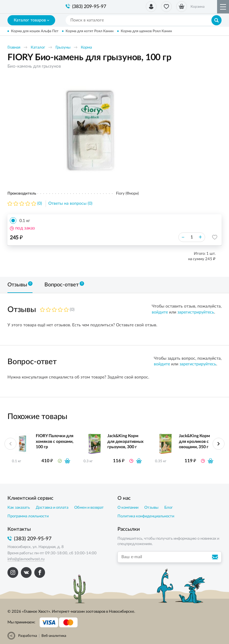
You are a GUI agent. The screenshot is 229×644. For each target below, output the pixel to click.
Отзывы (151, 508)
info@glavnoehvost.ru (26, 559)
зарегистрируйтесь (196, 312)
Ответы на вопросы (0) (70, 204)
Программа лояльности (28, 516)
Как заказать (19, 508)
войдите (160, 312)
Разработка (28, 636)
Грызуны (63, 48)
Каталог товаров (31, 20)
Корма (86, 48)
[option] (89, 130)
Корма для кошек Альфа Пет (35, 31)
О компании (128, 508)
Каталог (38, 48)
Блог (168, 508)
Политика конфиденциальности (146, 516)
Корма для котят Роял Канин (90, 31)
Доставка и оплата (52, 508)
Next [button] (219, 444)
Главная (14, 48)
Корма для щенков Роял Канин (146, 31)
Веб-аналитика (54, 636)
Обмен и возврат (89, 508)
